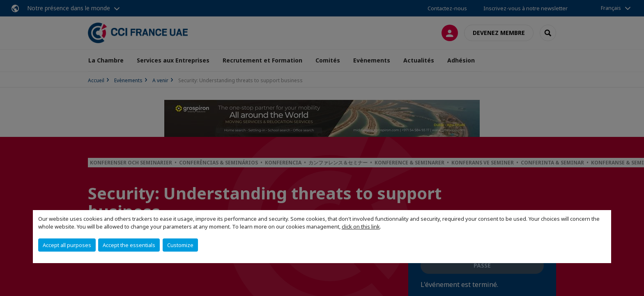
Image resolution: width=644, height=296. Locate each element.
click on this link (361, 227)
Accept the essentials (129, 245)
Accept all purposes (67, 245)
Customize (180, 245)
